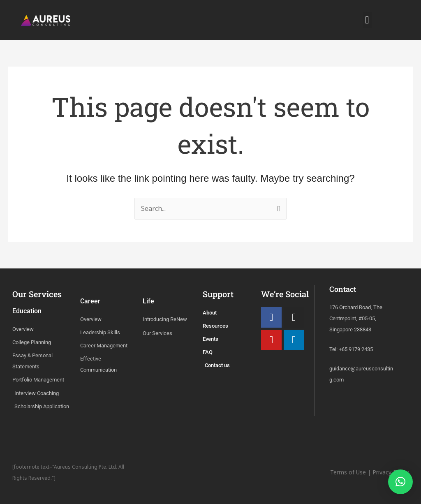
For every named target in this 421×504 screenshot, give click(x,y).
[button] (367, 20)
